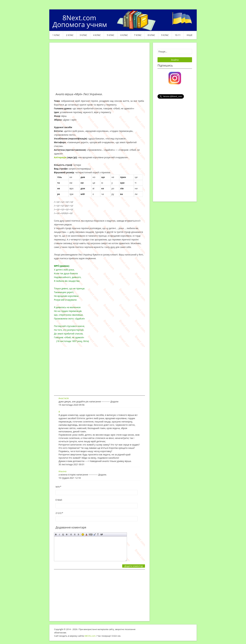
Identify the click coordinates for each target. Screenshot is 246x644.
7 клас (138, 35)
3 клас (83, 35)
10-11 (178, 35)
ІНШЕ (190, 35)
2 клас (70, 35)
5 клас (111, 35)
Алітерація (60, 157)
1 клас (56, 35)
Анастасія (64, 398)
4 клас (97, 35)
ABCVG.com (90, 636)
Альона (62, 471)
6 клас (124, 35)
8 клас (151, 35)
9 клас (165, 35)
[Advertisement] (99, 69)
